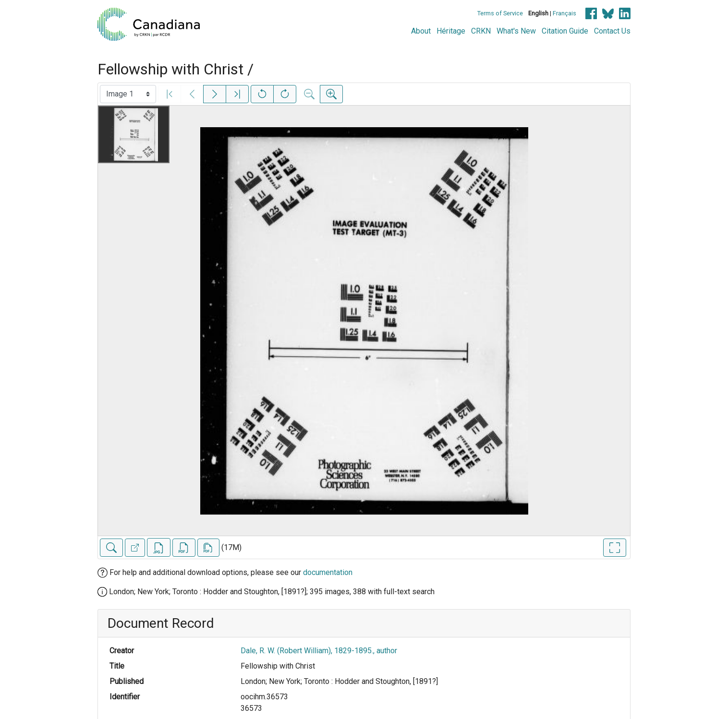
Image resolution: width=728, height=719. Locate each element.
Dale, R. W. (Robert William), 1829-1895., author (319, 651)
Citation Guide (565, 31)
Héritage (451, 31)
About (421, 31)
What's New (516, 31)
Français (564, 13)
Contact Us (612, 31)
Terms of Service (500, 13)
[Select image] (128, 94)
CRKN (481, 31)
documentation (328, 572)
